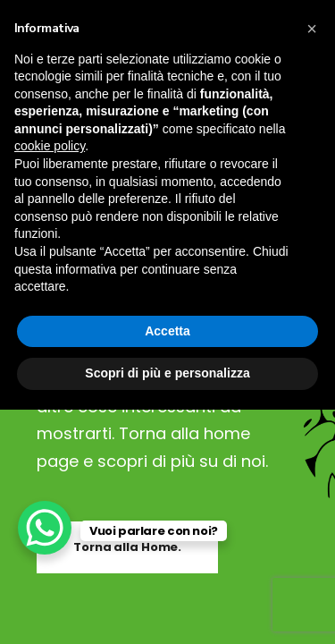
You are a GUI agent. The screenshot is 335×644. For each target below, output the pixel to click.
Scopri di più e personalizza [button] (167, 373)
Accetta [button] (167, 331)
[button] (312, 29)
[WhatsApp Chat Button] (45, 528)
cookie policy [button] (50, 146)
